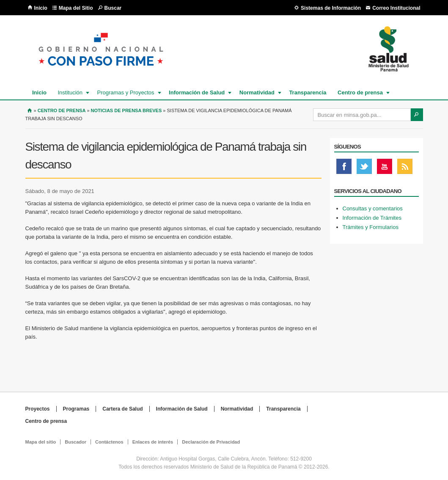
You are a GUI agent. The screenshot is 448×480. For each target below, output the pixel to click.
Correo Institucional (396, 8)
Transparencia (308, 92)
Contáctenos (109, 442)
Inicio (41, 8)
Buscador (76, 442)
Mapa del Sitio (76, 8)
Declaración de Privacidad (211, 442)
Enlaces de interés (153, 442)
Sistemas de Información (331, 8)
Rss (405, 168)
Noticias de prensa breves (126, 110)
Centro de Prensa (62, 110)
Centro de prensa (360, 92)
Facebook (344, 168)
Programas (76, 409)
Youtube (385, 168)
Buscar (113, 8)
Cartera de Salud (122, 409)
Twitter (364, 168)
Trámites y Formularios (371, 227)
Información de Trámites (372, 218)
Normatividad (257, 92)
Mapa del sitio (41, 442)
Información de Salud (196, 92)
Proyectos (38, 409)
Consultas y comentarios (373, 208)
